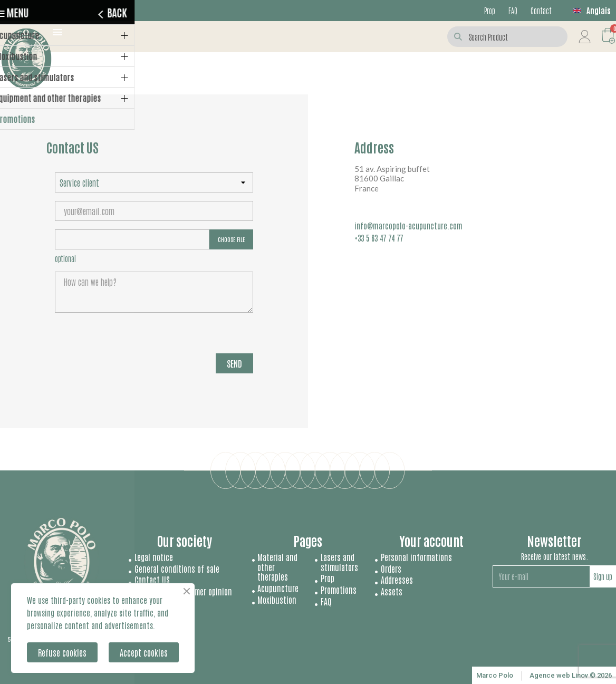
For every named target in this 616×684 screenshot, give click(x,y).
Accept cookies (144, 652)
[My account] (585, 37)
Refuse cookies (62, 652)
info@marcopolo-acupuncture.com (408, 225)
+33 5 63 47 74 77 (379, 238)
